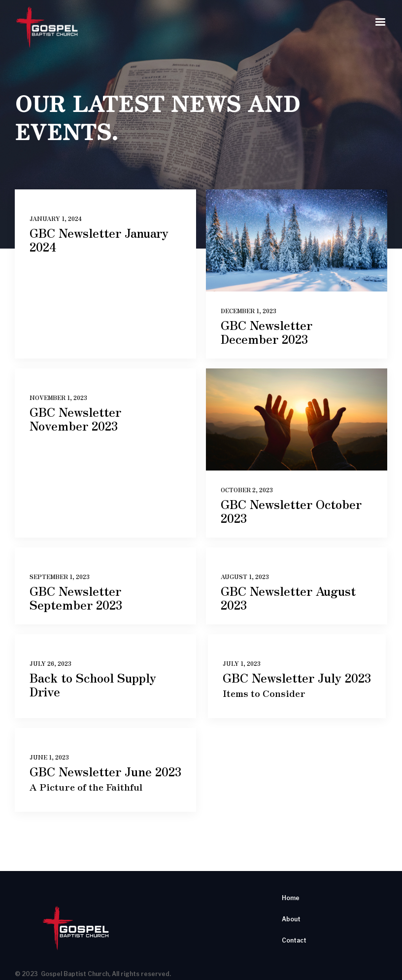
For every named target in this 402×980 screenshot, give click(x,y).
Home (291, 898)
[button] (380, 22)
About (291, 919)
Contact (294, 940)
